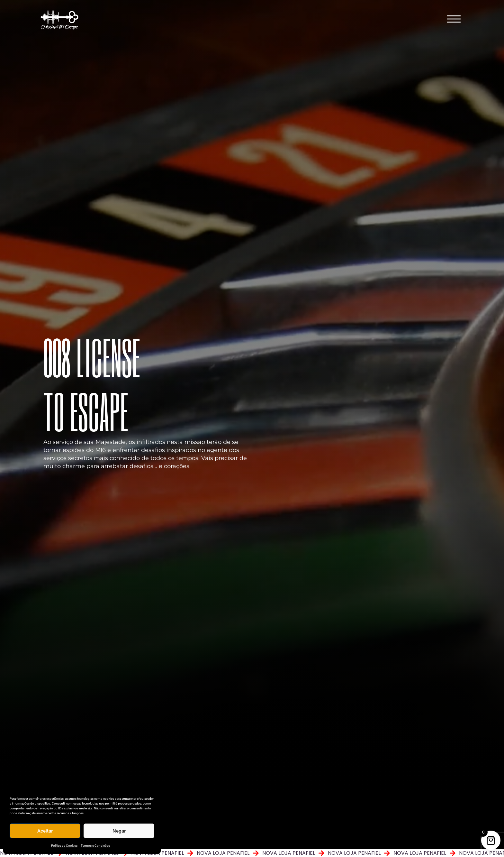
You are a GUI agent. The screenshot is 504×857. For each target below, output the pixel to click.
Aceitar (45, 831)
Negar (119, 831)
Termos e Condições (95, 846)
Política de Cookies (64, 846)
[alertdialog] (252, 853)
